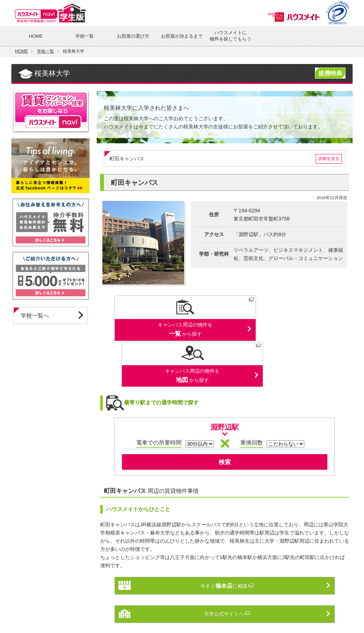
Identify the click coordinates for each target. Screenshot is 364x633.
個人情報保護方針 (139, 611)
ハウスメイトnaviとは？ (224, 611)
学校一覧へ (35, 316)
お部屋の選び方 (133, 36)
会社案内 (310, 611)
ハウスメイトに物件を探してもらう (231, 36)
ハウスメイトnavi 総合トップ (54, 611)
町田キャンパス (226, 159)
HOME (36, 36)
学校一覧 (85, 36)
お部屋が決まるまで (182, 36)
